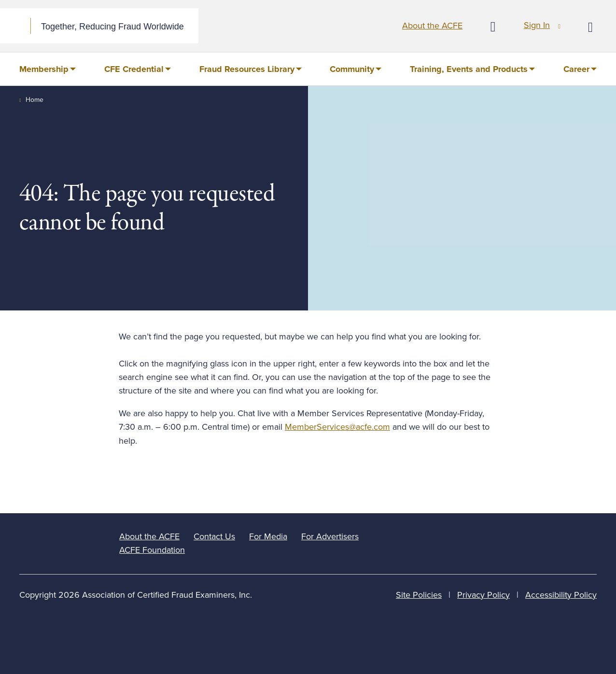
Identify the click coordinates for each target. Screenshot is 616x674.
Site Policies (419, 595)
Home (35, 100)
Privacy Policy (483, 595)
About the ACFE (432, 26)
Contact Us (214, 536)
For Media (268, 536)
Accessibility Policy (561, 595)
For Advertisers (330, 536)
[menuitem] (48, 69)
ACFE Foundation (152, 550)
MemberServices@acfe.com (337, 427)
